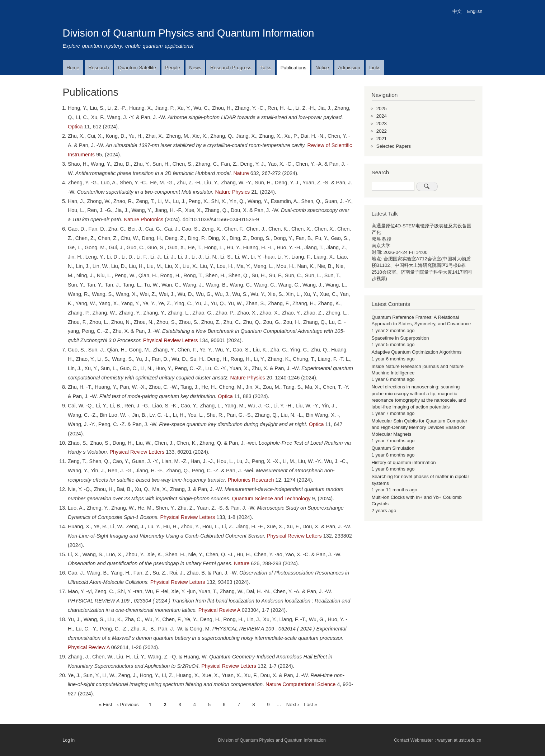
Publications (293, 68)
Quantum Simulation (393, 448)
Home (73, 68)
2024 (382, 116)
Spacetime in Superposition (400, 338)
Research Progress (231, 68)
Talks (266, 68)
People (173, 68)
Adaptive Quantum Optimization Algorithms (417, 352)
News (195, 68)
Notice (322, 68)
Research (98, 68)
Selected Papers (394, 146)
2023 (382, 124)
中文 (457, 11)
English (475, 11)
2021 (382, 139)
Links (375, 68)
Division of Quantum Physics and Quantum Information (189, 33)
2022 (382, 131)
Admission (349, 68)
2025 (382, 108)
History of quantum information (404, 462)
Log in (69, 740)
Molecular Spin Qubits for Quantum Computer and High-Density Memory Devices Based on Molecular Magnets (420, 427)
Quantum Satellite (137, 68)
